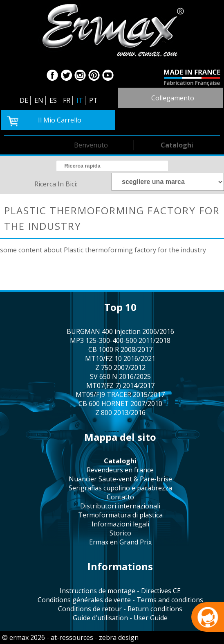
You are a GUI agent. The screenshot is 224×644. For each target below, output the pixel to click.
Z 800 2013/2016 (120, 413)
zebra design (119, 637)
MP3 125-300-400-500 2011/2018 (120, 340)
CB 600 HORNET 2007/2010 (120, 404)
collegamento (173, 98)
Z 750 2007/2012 (120, 367)
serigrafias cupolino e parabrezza (120, 488)
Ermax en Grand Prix (120, 542)
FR (67, 100)
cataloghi (177, 145)
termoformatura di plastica (120, 515)
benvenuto (91, 145)
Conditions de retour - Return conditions (120, 609)
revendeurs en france (120, 470)
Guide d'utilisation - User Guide (120, 618)
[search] (112, 166)
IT (80, 100)
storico (120, 533)
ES (53, 100)
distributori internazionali (120, 506)
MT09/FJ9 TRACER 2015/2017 (120, 395)
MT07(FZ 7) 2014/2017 (120, 385)
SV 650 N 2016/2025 (120, 376)
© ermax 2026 (24, 637)
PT (93, 100)
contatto (120, 497)
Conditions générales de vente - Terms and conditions (120, 600)
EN (39, 100)
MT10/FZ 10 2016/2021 (120, 358)
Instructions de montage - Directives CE (120, 591)
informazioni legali (120, 524)
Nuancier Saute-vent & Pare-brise (120, 479)
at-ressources (72, 637)
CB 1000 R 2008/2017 (120, 349)
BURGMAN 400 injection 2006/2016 (120, 331)
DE (24, 100)
